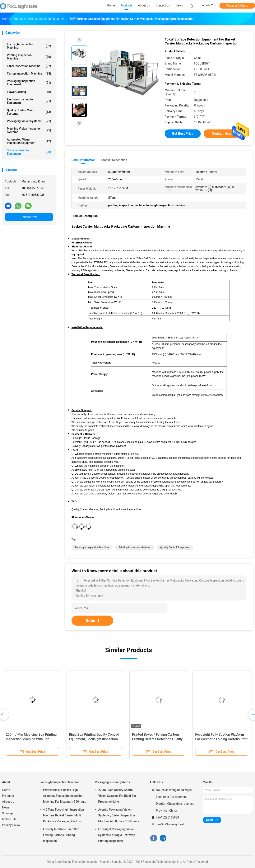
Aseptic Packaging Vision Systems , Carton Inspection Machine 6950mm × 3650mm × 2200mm (119, 816)
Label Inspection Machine (29, 66)
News (6, 807)
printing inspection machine (134, 547)
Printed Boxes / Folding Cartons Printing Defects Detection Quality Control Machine (157, 739)
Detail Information (83, 160)
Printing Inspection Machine (29, 57)
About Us (8, 802)
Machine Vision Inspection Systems (29, 130)
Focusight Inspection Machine (29, 46)
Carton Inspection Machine (29, 73)
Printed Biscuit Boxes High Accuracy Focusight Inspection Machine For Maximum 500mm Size (63, 796)
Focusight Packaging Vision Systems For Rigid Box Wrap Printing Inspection (117, 835)
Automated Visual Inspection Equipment (29, 141)
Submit (92, 621)
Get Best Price (183, 134)
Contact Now (29, 217)
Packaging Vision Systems (29, 121)
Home (6, 790)
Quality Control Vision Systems (29, 112)
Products (8, 796)
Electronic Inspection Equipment (29, 101)
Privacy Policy (11, 825)
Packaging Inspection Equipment (29, 83)
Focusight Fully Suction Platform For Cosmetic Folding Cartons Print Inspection (221, 739)
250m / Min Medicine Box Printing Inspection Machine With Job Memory (31, 739)
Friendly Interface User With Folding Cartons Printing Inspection (61, 835)
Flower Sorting (29, 92)
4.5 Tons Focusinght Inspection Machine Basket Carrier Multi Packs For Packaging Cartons (64, 815)
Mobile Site (9, 819)
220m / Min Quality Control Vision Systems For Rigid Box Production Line (117, 796)
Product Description (114, 160)
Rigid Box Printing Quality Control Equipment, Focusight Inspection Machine (94, 739)
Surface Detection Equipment (29, 152)
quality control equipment (175, 547)
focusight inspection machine (92, 547)
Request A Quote (237, 6)
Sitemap (7, 813)
